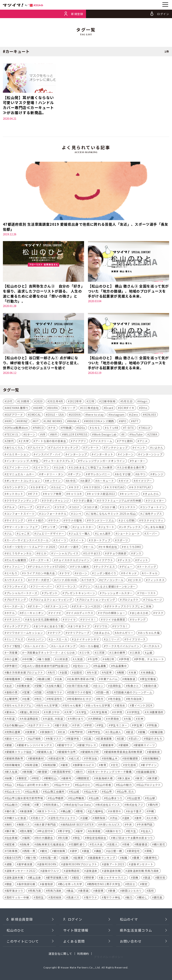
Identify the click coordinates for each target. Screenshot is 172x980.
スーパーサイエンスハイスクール (28, 541)
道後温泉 (92, 871)
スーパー (152, 534)
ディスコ (125, 561)
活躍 (85, 818)
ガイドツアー (144, 481)
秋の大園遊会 (45, 838)
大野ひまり (76, 719)
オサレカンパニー (99, 475)
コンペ (77, 514)
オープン (76, 475)
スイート (79, 541)
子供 (77, 726)
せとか (42, 554)
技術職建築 (131, 759)
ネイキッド (130, 574)
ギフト (34, 495)
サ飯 (65, 527)
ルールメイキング (64, 647)
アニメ (144, 442)
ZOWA (153, 435)
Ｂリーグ (70, 409)
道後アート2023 (114, 865)
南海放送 (130, 680)
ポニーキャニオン (33, 613)
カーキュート (105, 481)
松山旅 (95, 799)
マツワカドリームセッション (25, 633)
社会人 (147, 832)
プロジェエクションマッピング (52, 600)
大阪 (128, 719)
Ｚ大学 (24, 442)
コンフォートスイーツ (20, 514)
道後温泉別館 (112, 871)
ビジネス (136, 580)
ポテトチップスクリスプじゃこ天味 (129, 607)
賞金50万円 (14, 858)
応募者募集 (105, 739)
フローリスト (148, 594)
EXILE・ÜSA (56, 415)
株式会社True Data (78, 805)
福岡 (27, 838)
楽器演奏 (27, 812)
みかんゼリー (125, 633)
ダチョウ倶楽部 (117, 554)
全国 (64, 673)
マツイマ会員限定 (114, 620)
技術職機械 (152, 759)
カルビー (59, 488)
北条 (60, 680)
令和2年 (109, 660)
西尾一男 (30, 852)
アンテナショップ (116, 448)
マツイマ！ (89, 620)
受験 (39, 686)
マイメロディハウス (81, 613)
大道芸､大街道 (54, 719)
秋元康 (64, 838)
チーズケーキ (41, 561)
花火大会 (97, 845)
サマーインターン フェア (22, 527)
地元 (39, 699)
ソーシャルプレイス (66, 554)
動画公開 (45, 680)
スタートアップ (101, 541)
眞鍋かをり (114, 832)
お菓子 (86, 481)
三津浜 (136, 653)
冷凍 (133, 673)
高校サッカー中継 (18, 898)
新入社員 (12, 772)
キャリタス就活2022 (102, 495)
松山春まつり (114, 799)
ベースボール (15, 607)
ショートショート (129, 534)
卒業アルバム (109, 680)
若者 (127, 845)
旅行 (80, 772)
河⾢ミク (38, 818)
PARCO (39, 428)
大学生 (83, 713)
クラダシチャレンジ (56, 501)
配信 (76, 878)
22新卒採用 (108, 402)
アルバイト (37, 448)
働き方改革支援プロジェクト (25, 673)
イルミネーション (18, 455)
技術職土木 (111, 759)
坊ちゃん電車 (73, 706)
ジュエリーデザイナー (50, 534)
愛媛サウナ (66, 746)
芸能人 (113, 845)
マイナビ (56, 613)
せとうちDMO (132, 547)
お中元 (71, 481)
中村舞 (28, 660)
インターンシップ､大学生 (23, 461)
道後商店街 (72, 871)
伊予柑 (125, 660)
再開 (121, 673)
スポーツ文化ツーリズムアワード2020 (31, 547)
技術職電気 (13, 766)
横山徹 (67, 812)
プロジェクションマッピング (97, 600)
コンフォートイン (154, 508)
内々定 (93, 673)
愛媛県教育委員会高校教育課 (124, 752)
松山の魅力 (125, 785)
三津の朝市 (118, 653)
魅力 (130, 898)
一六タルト (153, 647)
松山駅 (151, 799)
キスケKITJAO (115, 488)
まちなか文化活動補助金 (43, 620)
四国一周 (103, 693)
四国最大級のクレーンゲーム (134, 693)
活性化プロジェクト (63, 818)
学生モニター (119, 726)
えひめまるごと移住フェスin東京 (92, 468)
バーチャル (150, 574)
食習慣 (99, 891)
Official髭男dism (17, 428)
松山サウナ (63, 785)
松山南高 (33, 792)
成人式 (75, 759)
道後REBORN (48, 865)
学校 (89, 726)
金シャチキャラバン (113, 878)
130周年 (24, 402)
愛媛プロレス (88, 746)
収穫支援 (24, 686)
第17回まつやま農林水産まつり (133, 838)
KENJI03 (150, 415)
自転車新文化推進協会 (50, 845)
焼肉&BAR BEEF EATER (78, 825)
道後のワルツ (50, 871)
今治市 (94, 660)
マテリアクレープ (78, 633)
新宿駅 (43, 772)
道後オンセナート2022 (21, 871)
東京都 (153, 779)
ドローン (82, 574)
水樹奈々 (116, 812)
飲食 (113, 891)
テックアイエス (105, 567)
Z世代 (10, 442)
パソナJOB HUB (66, 580)
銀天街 (161, 878)
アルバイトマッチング (64, 448)
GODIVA (75, 415)
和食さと (133, 686)
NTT (136, 422)
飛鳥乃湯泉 (54, 891)
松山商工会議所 (55, 792)
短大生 (132, 832)
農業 (137, 858)
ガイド (125, 481)
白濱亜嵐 (95, 832)
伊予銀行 (12, 666)
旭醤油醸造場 (146, 772)
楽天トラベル (47, 812)
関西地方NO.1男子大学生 (104, 885)
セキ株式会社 (109, 547)
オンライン (54, 481)
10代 (9, 402)
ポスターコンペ (57, 607)
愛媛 (9, 746)
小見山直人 (114, 733)
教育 (103, 766)
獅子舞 (11, 832)
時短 (36, 779)
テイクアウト (104, 561)
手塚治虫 (91, 759)
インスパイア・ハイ (48, 455)
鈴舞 (136, 878)
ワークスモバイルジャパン (122, 647)
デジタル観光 (80, 567)
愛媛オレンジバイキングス (35, 746)
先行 (52, 673)
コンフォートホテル (54, 514)
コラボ (61, 508)
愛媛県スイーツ (145, 746)
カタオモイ (40, 488)
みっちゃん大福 (150, 633)
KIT (36, 422)
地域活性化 (55, 699)
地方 (101, 699)
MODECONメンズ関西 (100, 422)
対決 (62, 733)
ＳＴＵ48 (112, 428)
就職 (142, 733)
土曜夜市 (12, 699)
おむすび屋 (124, 475)
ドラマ (66, 574)
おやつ (141, 475)
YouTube (137, 435)
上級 (149, 653)
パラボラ (89, 580)
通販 (9, 865)
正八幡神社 (96, 812)
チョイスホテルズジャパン (73, 561)
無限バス (24, 825)
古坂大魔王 (55, 686)
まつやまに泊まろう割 (50, 627)
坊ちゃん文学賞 (48, 706)
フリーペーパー (42, 587)
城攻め (121, 706)
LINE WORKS (54, 422)
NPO (123, 422)
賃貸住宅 (134, 852)
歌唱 (80, 812)
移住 (77, 838)
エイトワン (42, 468)
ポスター (35, 607)
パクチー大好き (40, 580)
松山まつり (13, 792)
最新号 (67, 779)
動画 (30, 680)
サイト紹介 (37, 521)
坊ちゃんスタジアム (19, 706)
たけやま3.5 (93, 554)
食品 (71, 891)
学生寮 (138, 726)
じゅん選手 (104, 534)
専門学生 (95, 733)
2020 (39, 402)
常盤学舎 (74, 739)
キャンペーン (130, 495)
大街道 (11, 719)
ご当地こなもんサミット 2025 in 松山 (112, 514)
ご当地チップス (152, 514)
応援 (121, 739)
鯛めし (143, 898)
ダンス (137, 554)
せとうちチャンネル (19, 554)
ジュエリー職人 (80, 534)
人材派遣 (62, 660)
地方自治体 (135, 699)
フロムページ (154, 600)
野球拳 (90, 878)
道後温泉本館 (15, 878)
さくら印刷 (127, 521)
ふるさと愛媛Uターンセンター (116, 587)
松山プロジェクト (149, 785)
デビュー (127, 567)
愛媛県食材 (37, 759)
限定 (145, 885)
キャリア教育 (53, 495)
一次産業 (12, 653)
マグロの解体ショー (112, 613)
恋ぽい (135, 739)
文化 (116, 766)
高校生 (40, 898)
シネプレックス (131, 527)
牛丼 (129, 825)
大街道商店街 (30, 719)
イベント (140, 448)
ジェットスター (84, 527)
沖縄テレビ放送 (16, 818)
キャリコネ (75, 495)
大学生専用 (100, 713)
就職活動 (157, 733)
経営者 (11, 845)
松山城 (75, 792)
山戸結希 (35, 739)
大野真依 (113, 719)
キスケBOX (93, 488)
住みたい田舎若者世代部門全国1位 (46, 666)
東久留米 (125, 779)
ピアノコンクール (112, 580)
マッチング (139, 620)
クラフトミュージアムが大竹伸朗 (120, 501)
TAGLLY (145, 428)
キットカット (15, 495)
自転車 (25, 845)
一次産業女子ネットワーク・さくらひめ (49, 653)
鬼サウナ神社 (112, 898)
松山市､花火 (126, 792)
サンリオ (50, 527)
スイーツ (61, 541)
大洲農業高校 (155, 713)
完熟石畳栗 (13, 733)
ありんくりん (15, 448)
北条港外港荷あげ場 (81, 680)
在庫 (27, 699)
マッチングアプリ (18, 627)
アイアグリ (79, 442)
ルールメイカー (37, 647)
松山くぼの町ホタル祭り (34, 785)
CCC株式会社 (90, 409)
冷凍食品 (148, 673)
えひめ (60, 468)
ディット (143, 561)
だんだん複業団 (16, 561)
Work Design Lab (105, 435)
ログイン (73, 928)
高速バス (74, 898)
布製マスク (54, 739)
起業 (66, 858)
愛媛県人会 (45, 752)
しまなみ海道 (156, 527)
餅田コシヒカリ (132, 891)
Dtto (144, 409)
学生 (101, 726)
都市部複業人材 (57, 878)
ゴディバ (44, 508)
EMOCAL (35, 415)
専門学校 (77, 733)
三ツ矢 (86, 653)
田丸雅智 (27, 832)
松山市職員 (77, 799)
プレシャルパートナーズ (22, 594)
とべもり (12, 574)
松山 (9, 785)
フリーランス (67, 587)
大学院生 (134, 713)
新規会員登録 (20, 928)
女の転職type (15, 726)
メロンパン (37, 640)
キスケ (75, 488)
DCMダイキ (127, 409)
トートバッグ (148, 567)
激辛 (139, 818)
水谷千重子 (135, 812)
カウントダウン (16, 488)
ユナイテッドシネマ (86, 640)
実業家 (31, 733)
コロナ (75, 508)
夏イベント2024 (142, 706)
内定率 (108, 673)
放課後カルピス (84, 766)
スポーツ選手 (70, 547)
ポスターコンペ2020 (87, 607)
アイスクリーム (103, 442)
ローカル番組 (91, 647)
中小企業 (12, 660)
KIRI (9, 422)
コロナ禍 (110, 508)
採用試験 (50, 766)
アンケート (92, 448)
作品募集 (101, 666)
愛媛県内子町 (91, 752)
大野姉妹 (96, 719)
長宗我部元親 (27, 885)
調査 (86, 852)
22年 (91, 402)
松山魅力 (12, 805)
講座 (99, 852)
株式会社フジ (135, 805)
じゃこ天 (24, 534)
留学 (80, 832)
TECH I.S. (13, 435)
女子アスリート (40, 726)
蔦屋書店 (142, 845)
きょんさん (152, 495)
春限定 (23, 779)
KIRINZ (23, 422)
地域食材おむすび (80, 699)
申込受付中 (46, 832)
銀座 (9, 885)
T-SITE (129, 428)
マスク (159, 613)
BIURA (53, 409)
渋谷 (115, 818)
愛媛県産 (154, 752)
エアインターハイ (18, 468)
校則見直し (52, 805)
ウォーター (138, 461)
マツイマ (70, 620)
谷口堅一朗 (115, 852)
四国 (39, 693)
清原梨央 (100, 818)
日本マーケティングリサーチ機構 (110, 772)
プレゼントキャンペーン (80, 594)
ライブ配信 (13, 647)
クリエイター (156, 501)
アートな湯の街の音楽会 (51, 442)
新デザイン (150, 766)
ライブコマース (136, 640)
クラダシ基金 (84, 501)
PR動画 (67, 428)
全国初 (78, 673)
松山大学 (91, 792)
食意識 (84, 891)
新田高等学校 (62, 772)
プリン (86, 587)
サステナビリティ (152, 521)
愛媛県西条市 (15, 759)
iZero (134, 415)
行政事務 (12, 852)
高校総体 (56, 898)
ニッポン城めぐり (105, 574)
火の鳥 (152, 818)
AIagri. (144, 402)
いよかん (158, 448)
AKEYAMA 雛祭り (18, 409)
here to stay (95, 415)
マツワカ (102, 627)
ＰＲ (53, 428)
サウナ (54, 521)
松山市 (108, 792)
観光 (45, 852)
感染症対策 (57, 759)
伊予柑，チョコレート (150, 660)
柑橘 (27, 805)
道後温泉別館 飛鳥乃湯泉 (143, 871)
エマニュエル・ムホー (20, 475)
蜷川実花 (160, 845)
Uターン (30, 435)
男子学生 (65, 832)
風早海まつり (15, 891)
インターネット (103, 455)
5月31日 (127, 402)
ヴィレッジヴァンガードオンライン (102, 461)
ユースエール (59, 640)
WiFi (55, 435)
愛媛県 (124, 746)
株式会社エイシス (109, 805)
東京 (140, 779)
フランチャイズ (16, 587)
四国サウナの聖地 (80, 693)
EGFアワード (15, 415)
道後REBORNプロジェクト (80, 865)
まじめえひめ (140, 613)
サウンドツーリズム (101, 521)
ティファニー (15, 567)
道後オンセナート (142, 865)
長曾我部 (47, 885)
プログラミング (16, 600)
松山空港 (135, 799)
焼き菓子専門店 (46, 825)
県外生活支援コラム (136, 938)
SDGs (82, 428)
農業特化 (152, 858)
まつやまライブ (80, 627)
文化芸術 (131, 766)
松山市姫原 (56, 799)
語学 (74, 852)
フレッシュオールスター (117, 594)
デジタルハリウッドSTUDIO (47, 567)
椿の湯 (11, 812)
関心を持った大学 (71, 885)
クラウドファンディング (22, 501)
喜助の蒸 (12, 693)
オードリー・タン (52, 475)
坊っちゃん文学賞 (99, 706)
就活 (130, 733)
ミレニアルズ (15, 640)
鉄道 (148, 878)
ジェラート (107, 527)
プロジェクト (130, 600)
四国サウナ (55, 693)
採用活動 (33, 766)
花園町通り (78, 845)
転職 (125, 858)
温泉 (127, 818)
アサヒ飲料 (126, 442)
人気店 (79, 660)
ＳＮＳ (96, 428)
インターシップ (77, 455)
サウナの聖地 (74, 521)
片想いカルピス (110, 825)
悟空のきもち (154, 739)
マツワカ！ (121, 627)
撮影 (65, 766)
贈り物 (32, 858)
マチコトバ (13, 620)
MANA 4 (74, 422)
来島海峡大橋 (104, 779)
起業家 (79, 858)
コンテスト (129, 508)
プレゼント (51, 594)
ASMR (39, 409)
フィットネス (156, 580)
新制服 (28, 772)
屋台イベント (15, 739)
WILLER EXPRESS (76, 435)
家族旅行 (47, 733)
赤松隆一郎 (49, 858)
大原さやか (53, 713)
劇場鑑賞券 (13, 680)
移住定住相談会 (96, 838)
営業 (27, 693)
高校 (151, 891)
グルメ (11, 508)
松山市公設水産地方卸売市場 (25, 799)
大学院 (118, 713)
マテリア (55, 633)
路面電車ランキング (103, 858)
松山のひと (83, 785)
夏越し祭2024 (30, 713)
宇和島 (153, 726)
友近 (9, 686)
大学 (69, 713)
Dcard (109, 409)
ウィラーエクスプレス (59, 461)
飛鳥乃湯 (35, 891)
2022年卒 (76, 402)
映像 (9, 779)
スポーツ (122, 541)
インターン (127, 455)
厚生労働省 (149, 680)
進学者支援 (25, 865)
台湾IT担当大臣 (79, 686)
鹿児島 (158, 898)
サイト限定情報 (76, 938)
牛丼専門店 (145, 825)
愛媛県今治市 (67, 752)
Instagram (117, 415)
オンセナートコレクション (23, 481)
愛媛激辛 (108, 746)
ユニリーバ (112, 640)
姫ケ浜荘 (62, 726)
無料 (9, 825)
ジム (9, 534)
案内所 (154, 805)
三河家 (100, 653)
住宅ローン (81, 666)
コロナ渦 (92, 508)
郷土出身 (35, 878)
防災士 (131, 885)
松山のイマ (129, 928)
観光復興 (60, 852)
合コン (99, 686)
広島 (89, 739)
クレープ (27, 508)
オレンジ (158, 475)
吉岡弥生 (116, 686)
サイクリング (15, 521)
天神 (140, 719)
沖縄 (151, 812)
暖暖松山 (51, 779)
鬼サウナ (91, 898)
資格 (149, 852)
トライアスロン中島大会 (39, 574)
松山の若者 (104, 785)
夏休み (11, 713)
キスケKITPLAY (141, 488)
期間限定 (84, 779)
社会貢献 (12, 838)
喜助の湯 (151, 686)
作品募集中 (120, 666)
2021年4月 (56, 402)
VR (44, 435)
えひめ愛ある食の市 (132, 468)
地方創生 (116, 699)
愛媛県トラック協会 (19, 752)
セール (89, 547)
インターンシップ (151, 455)
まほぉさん (103, 633)
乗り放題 (45, 660)
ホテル (11, 613)
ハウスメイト (15, 580)
